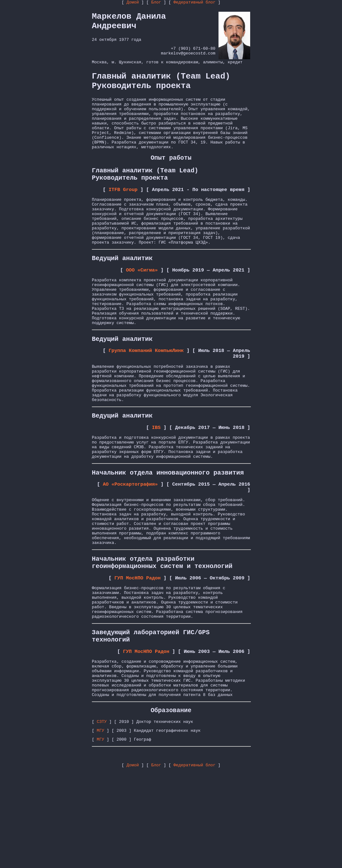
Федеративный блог (195, 3)
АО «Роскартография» (130, 546)
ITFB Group (123, 211)
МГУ (101, 826)
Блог (156, 3)
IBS (156, 482)
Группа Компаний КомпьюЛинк (146, 395)
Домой (133, 3)
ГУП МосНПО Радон (137, 653)
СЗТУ (102, 816)
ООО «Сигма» (142, 303)
